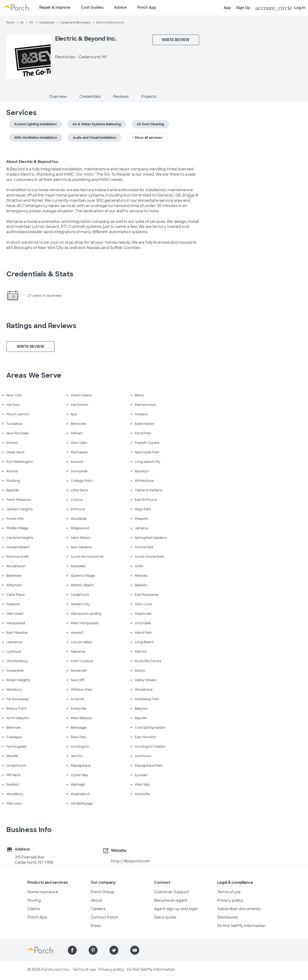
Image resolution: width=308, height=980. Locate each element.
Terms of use (229, 892)
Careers (98, 909)
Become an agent (171, 900)
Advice (120, 7)
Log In (280, 8)
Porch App (147, 7)
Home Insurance (43, 892)
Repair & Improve (55, 7)
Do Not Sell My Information (241, 926)
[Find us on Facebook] (72, 950)
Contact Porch (104, 917)
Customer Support (172, 892)
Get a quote (165, 917)
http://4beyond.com (131, 861)
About (97, 900)
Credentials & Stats (40, 274)
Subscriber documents (239, 909)
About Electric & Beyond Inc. (33, 162)
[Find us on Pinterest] (93, 950)
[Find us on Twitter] (114, 950)
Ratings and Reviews (41, 326)
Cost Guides (92, 7)
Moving (34, 900)
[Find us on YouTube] (135, 950)
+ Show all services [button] (147, 138)
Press (96, 926)
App (227, 8)
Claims (34, 909)
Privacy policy (230, 900)
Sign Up (243, 8)
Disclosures (228, 917)
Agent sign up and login (176, 909)
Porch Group (103, 892)
